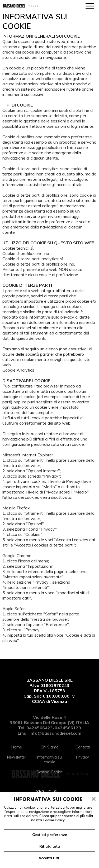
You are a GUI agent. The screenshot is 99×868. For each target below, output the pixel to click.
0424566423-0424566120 (54, 728)
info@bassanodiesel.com (55, 733)
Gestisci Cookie (50, 772)
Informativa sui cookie (49, 760)
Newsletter (17, 757)
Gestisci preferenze (50, 835)
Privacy (82, 757)
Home (17, 747)
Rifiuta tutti (50, 846)
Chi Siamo (50, 747)
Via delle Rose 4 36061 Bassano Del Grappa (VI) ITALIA (49, 720)
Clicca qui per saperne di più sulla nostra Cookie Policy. (62, 818)
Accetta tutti (49, 858)
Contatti (83, 747)
